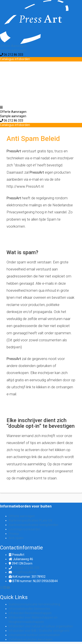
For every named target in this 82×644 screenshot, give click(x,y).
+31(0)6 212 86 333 (26, 568)
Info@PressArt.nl (24, 572)
